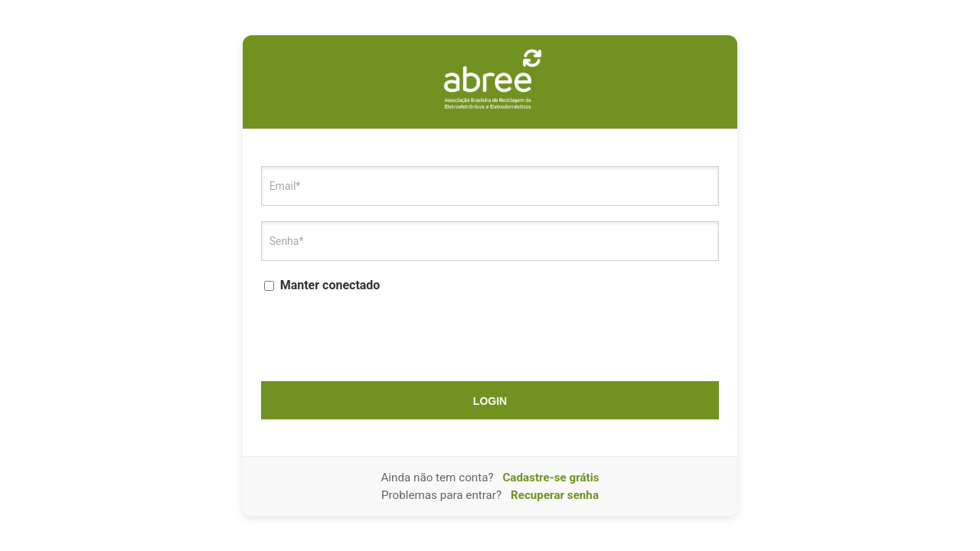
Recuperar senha (555, 495)
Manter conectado (322, 285)
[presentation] (490, 332)
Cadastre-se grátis (550, 478)
